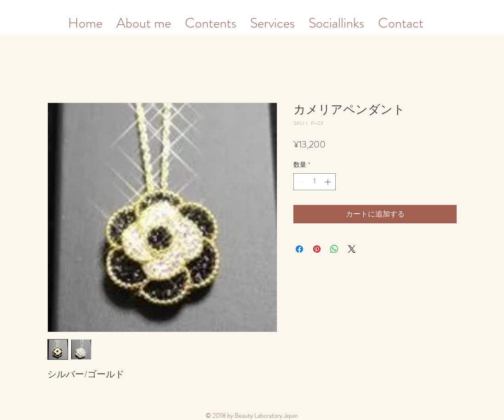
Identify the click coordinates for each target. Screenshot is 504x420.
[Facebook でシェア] (299, 249)
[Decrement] (301, 182)
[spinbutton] (315, 182)
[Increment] (329, 182)
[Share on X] (352, 249)
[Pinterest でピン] (317, 249)
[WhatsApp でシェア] (334, 249)
